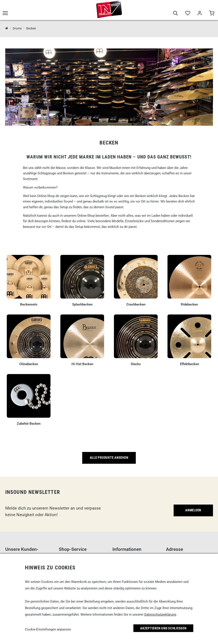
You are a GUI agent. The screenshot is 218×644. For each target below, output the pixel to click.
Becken (31, 28)
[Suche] (175, 14)
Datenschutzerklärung (160, 615)
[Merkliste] (187, 14)
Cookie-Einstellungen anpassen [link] (48, 629)
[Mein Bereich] (200, 14)
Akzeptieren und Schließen (163, 628)
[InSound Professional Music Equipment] (7, 28)
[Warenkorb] (212, 14)
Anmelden (193, 510)
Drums (17, 28)
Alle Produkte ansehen (109, 458)
